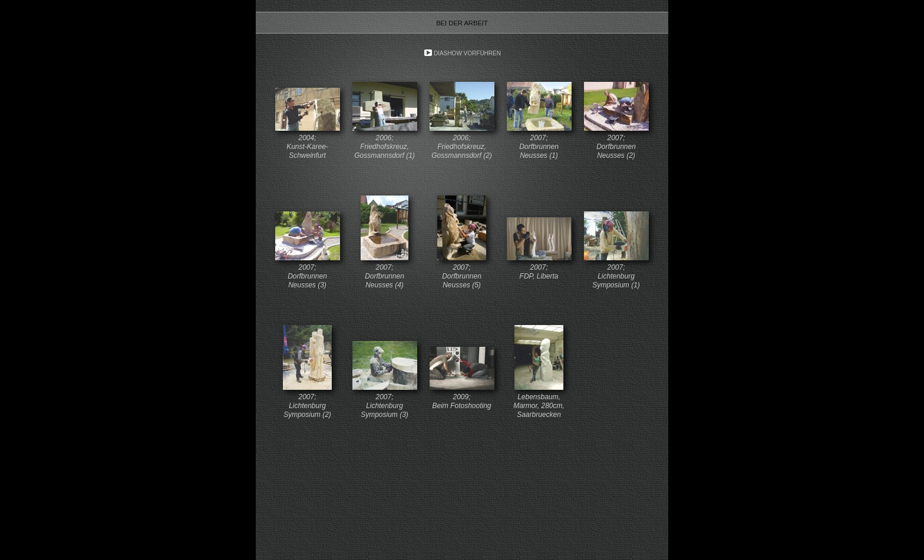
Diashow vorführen (467, 53)
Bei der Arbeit (462, 23)
